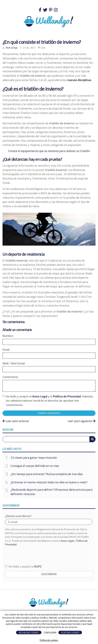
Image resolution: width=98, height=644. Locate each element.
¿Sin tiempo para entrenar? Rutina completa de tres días (47, 474)
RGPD (38, 566)
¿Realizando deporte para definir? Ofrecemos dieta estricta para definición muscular (51, 492)
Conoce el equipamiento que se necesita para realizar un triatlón (49, 151)
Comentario (10, 377)
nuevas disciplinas (79, 80)
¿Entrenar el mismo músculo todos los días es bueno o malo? (49, 482)
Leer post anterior (16, 421)
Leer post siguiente (82, 421)
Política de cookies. (49, 640)
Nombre (8, 336)
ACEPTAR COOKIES (70, 633)
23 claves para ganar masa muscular (34, 458)
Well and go (12, 48)
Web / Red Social (14, 363)
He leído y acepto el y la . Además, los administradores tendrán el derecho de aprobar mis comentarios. (50, 401)
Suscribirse (49, 574)
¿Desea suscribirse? (18, 516)
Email (6, 350)
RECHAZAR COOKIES (29, 633)
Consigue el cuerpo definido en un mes (35, 466)
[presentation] (31, 555)
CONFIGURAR (50, 633)
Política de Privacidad (67, 396)
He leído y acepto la (23, 566)
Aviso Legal (40, 396)
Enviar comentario (49, 413)
